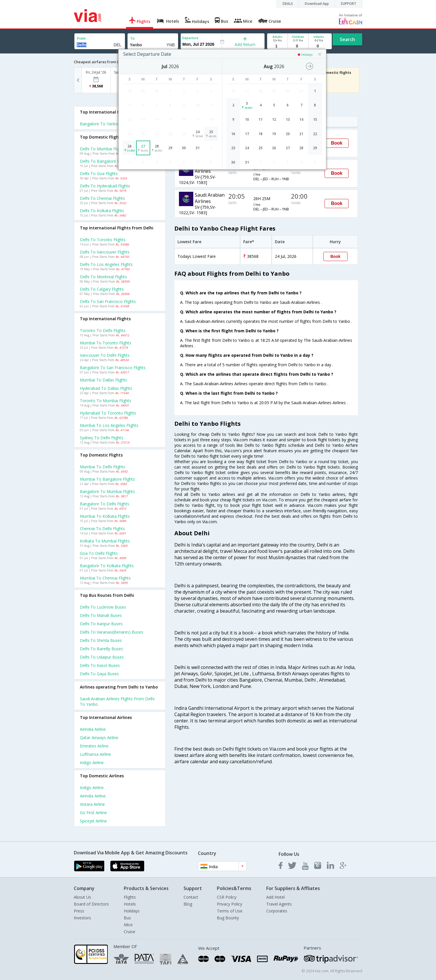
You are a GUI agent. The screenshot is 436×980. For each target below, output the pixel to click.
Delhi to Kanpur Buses (101, 624)
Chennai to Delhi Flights (102, 529)
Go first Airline (93, 813)
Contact (191, 897)
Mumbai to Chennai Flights (105, 578)
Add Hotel (275, 897)
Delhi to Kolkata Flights (102, 211)
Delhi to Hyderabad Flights (105, 186)
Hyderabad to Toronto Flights (108, 413)
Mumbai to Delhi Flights (103, 467)
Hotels (130, 904)
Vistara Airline (92, 804)
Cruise (130, 932)
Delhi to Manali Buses (101, 615)
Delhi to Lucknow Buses (103, 607)
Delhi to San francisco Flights (108, 301)
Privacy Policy (229, 904)
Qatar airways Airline (99, 738)
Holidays (132, 911)
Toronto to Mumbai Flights (106, 401)
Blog (188, 904)
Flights (130, 897)
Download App (317, 4)
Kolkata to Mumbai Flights (105, 541)
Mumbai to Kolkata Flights (105, 516)
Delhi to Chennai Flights (102, 198)
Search (347, 39)
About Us (82, 897)
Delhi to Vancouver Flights (105, 252)
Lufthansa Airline (95, 754)
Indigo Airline (92, 763)
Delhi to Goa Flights (99, 173)
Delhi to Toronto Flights (103, 240)
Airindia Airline (93, 729)
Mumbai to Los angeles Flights (109, 425)
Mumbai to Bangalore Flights (107, 479)
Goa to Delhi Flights (99, 553)
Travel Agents (279, 904)
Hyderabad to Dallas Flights (106, 388)
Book (337, 143)
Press (79, 911)
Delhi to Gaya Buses (99, 674)
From (81, 38)
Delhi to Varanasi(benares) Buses (112, 632)
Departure (190, 38)
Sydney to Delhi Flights (102, 438)
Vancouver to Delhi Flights (105, 355)
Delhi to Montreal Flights (103, 277)
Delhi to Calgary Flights (102, 289)
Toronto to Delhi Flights (103, 330)
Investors (82, 918)
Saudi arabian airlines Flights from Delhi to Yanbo (117, 701)
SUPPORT (348, 4)
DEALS (288, 4)
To (132, 38)
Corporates (277, 911)
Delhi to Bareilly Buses (101, 649)
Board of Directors (91, 904)
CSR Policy (227, 897)
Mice (128, 925)
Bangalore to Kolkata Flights (107, 566)
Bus (127, 918)
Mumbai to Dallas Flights (104, 380)
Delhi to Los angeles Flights (106, 264)
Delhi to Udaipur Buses (102, 657)
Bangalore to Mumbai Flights (107, 491)
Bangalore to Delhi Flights (105, 504)
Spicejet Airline (93, 821)
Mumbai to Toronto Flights (106, 343)
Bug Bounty (228, 918)
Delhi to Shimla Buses (101, 640)
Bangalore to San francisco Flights (113, 368)
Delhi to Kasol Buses (100, 665)
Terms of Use (230, 911)
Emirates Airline (94, 746)
